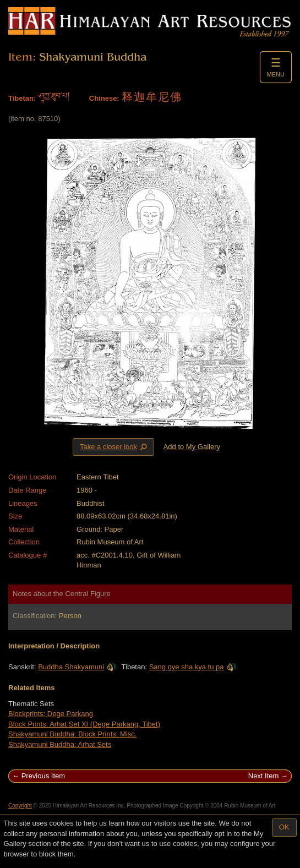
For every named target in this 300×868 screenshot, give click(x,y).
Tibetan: (22, 98)
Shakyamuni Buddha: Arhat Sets (60, 744)
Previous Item (43, 776)
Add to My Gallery (192, 447)
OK (284, 827)
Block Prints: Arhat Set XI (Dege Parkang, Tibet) (84, 724)
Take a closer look (114, 446)
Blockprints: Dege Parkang (51, 714)
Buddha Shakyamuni (77, 667)
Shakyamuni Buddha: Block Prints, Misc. (72, 734)
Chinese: (104, 98)
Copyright (20, 806)
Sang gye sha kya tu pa (193, 667)
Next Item (264, 776)
